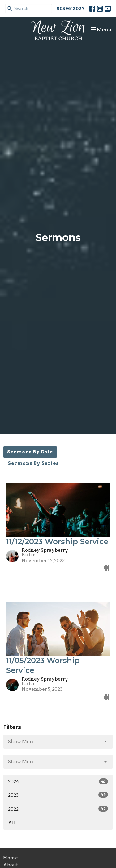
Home (11, 858)
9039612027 (71, 8)
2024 (58, 781)
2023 (58, 795)
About (11, 865)
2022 (58, 809)
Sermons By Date (30, 452)
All (12, 823)
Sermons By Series (33, 463)
